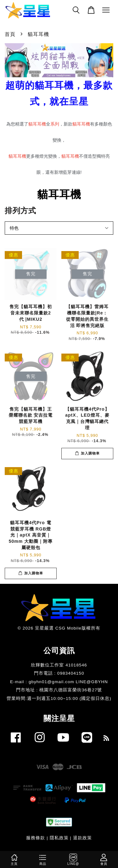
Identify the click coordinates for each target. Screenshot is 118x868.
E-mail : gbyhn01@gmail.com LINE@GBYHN (59, 682)
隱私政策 (59, 838)
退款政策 (82, 838)
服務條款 (36, 838)
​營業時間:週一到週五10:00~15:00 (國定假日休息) (59, 698)
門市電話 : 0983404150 (59, 673)
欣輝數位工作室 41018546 (59, 665)
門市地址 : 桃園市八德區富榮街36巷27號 (59, 690)
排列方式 (20, 211)
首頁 (10, 34)
